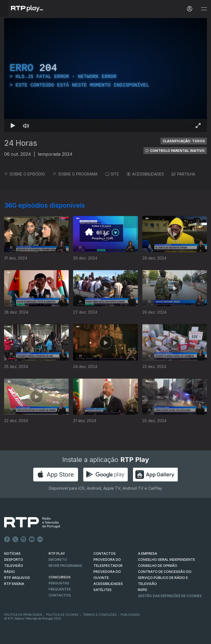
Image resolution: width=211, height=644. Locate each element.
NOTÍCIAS (12, 554)
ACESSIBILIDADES (145, 174)
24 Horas (21, 143)
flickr (40, 539)
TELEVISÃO (14, 566)
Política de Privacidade (23, 615)
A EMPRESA (148, 554)
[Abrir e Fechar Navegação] (204, 9)
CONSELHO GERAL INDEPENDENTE (166, 560)
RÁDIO (9, 572)
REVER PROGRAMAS (65, 566)
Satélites (102, 590)
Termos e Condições (100, 615)
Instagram (24, 539)
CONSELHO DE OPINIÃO (158, 566)
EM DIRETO (58, 560)
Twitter (15, 539)
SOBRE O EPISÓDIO (25, 174)
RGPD (143, 590)
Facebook (7, 539)
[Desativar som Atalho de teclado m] (26, 126)
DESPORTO (14, 560)
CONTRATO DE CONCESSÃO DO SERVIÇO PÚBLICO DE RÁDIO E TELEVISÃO (165, 578)
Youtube (32, 539)
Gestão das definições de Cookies (170, 596)
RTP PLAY (57, 554)
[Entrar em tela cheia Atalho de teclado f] (198, 126)
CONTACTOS (105, 554)
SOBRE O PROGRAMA (75, 174)
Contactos (60, 595)
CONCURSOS (60, 577)
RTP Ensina (14, 584)
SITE (112, 174)
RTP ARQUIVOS (17, 578)
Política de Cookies (62, 615)
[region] (105, 75)
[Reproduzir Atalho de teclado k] (13, 126)
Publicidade (130, 615)
